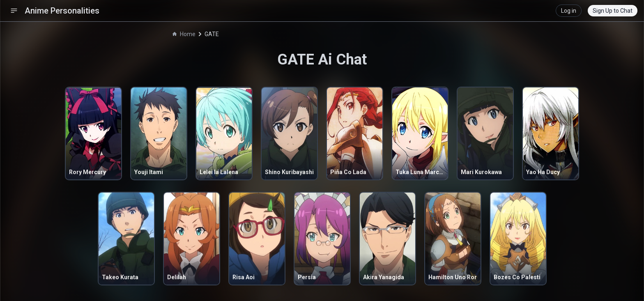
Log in (569, 11)
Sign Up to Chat (613, 11)
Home (184, 34)
